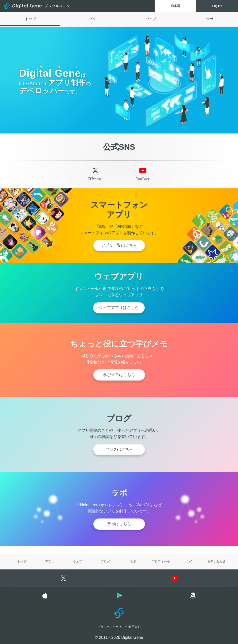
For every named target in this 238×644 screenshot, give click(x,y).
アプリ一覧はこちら (119, 245)
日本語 (175, 6)
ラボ (209, 19)
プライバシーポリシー (112, 627)
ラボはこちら (119, 524)
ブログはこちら (119, 449)
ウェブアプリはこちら (119, 308)
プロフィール (161, 561)
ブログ (105, 561)
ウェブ (151, 19)
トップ (30, 19)
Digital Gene (37, 6)
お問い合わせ (216, 561)
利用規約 (135, 627)
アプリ (91, 19)
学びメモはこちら (119, 375)
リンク (189, 561)
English (217, 6)
